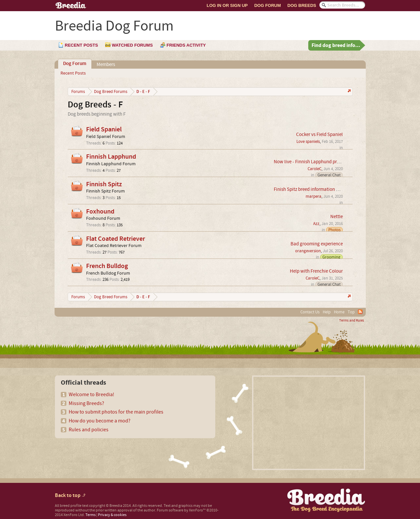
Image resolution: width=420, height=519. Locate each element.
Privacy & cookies (112, 515)
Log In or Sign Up (227, 5)
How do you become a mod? (100, 421)
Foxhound (100, 212)
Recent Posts (73, 73)
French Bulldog (107, 266)
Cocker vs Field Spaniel (319, 135)
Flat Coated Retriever (116, 239)
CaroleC (315, 169)
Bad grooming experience (317, 244)
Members (106, 65)
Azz (316, 224)
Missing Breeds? (86, 403)
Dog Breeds (302, 5)
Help (327, 312)
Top (351, 312)
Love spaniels (308, 142)
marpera (314, 196)
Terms (91, 515)
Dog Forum (268, 5)
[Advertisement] (309, 423)
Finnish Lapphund (111, 157)
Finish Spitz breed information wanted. (313, 189)
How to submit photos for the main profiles (116, 412)
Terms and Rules (352, 321)
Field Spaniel (104, 129)
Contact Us (310, 312)
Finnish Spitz (104, 184)
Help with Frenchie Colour (316, 271)
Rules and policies (89, 430)
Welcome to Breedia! (92, 395)
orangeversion (308, 251)
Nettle (337, 217)
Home (339, 312)
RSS (360, 312)
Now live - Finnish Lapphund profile (310, 162)
